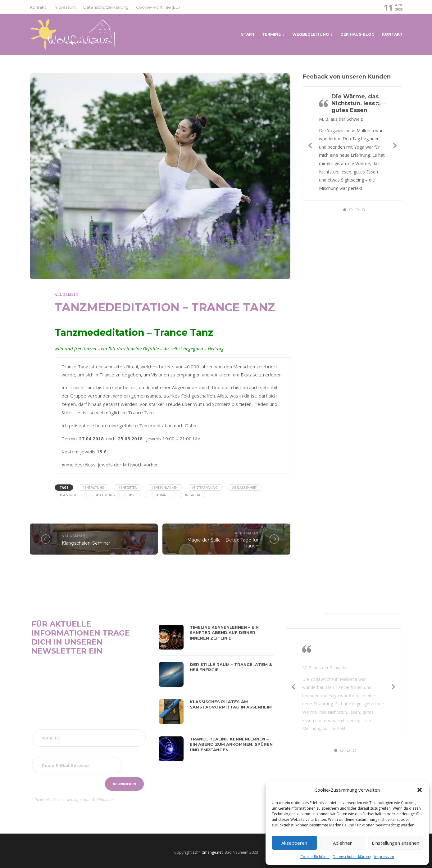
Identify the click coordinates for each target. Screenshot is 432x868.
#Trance (164, 495)
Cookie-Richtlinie (315, 857)
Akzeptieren (294, 843)
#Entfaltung (93, 488)
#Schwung (106, 495)
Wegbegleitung (311, 34)
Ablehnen (343, 843)
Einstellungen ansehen (396, 843)
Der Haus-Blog (357, 34)
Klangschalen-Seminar (86, 543)
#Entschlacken (165, 488)
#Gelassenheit (244, 488)
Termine (271, 34)
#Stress (136, 495)
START (248, 34)
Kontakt (38, 7)
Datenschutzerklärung (352, 857)
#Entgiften (128, 488)
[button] (420, 790)
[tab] (174, 609)
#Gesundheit (71, 495)
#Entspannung (205, 488)
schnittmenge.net (208, 852)
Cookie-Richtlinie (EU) (158, 7)
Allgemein (66, 294)
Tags (64, 488)
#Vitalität (193, 495)
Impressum (384, 857)
